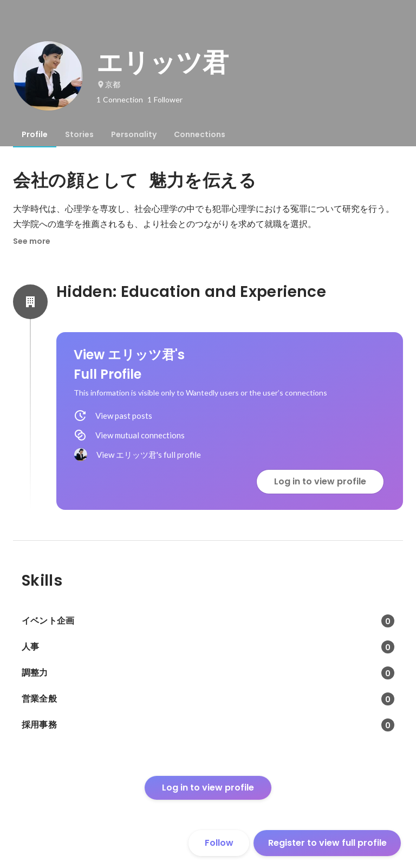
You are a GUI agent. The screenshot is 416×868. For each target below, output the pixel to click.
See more (32, 241)
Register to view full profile (327, 843)
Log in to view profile (320, 481)
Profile (35, 134)
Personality (134, 134)
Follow (219, 843)
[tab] (35, 134)
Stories (79, 134)
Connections (200, 134)
